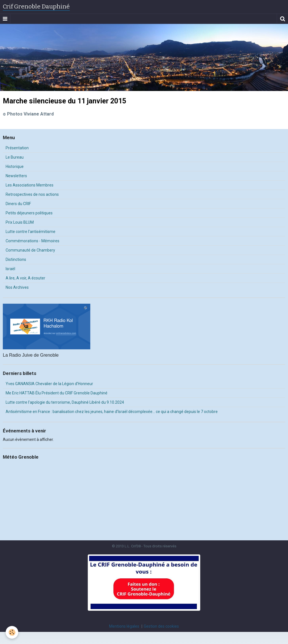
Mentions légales (124, 626)
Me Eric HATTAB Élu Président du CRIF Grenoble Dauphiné (57, 393)
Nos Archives (17, 287)
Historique (15, 166)
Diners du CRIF (18, 204)
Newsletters (16, 176)
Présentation (17, 148)
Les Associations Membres (30, 185)
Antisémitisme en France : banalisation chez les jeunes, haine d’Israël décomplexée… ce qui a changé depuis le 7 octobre (112, 412)
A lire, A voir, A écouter (25, 278)
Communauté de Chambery (30, 250)
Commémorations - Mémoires (32, 241)
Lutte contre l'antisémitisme (31, 232)
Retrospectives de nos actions (32, 194)
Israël (10, 269)
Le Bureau (15, 157)
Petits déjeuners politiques (29, 213)
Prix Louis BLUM (20, 222)
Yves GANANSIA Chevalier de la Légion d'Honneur (49, 384)
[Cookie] (12, 632)
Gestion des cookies (161, 626)
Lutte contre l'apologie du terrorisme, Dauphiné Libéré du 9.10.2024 (65, 402)
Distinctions (16, 259)
